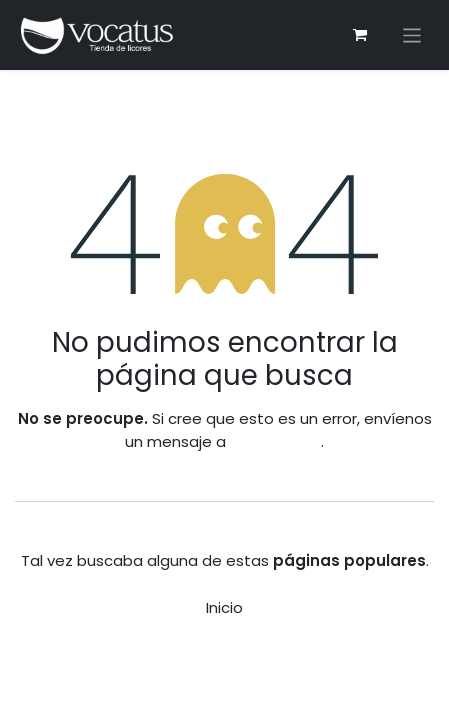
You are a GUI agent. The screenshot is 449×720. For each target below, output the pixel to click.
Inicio (224, 607)
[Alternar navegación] (412, 35)
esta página (275, 441)
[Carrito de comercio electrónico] (360, 35)
